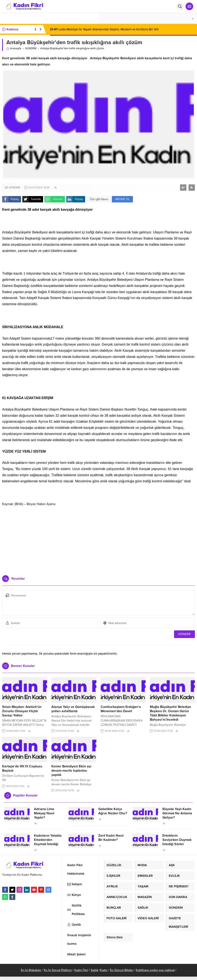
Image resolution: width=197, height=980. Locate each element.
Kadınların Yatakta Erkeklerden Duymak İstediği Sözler (48, 842)
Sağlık (94, 970)
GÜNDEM (31, 48)
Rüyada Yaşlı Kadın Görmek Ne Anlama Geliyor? (177, 813)
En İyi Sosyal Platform (58, 970)
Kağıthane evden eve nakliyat (155, 970)
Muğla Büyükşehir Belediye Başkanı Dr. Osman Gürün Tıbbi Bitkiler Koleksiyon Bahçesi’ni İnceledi (170, 713)
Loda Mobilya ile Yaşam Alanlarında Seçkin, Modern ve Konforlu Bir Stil (104, 29)
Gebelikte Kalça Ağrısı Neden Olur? (113, 811)
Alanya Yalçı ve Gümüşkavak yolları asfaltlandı (73, 709)
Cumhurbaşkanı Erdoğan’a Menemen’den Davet (121, 709)
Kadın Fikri (81, 970)
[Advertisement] (98, 539)
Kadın (104, 970)
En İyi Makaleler (31, 970)
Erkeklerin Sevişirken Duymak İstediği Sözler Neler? (177, 842)
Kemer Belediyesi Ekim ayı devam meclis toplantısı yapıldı (71, 771)
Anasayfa (14, 48)
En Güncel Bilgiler (122, 970)
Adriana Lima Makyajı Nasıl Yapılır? (44, 813)
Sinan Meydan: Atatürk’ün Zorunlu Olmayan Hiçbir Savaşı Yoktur (22, 711)
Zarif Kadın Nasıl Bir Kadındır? (111, 838)
